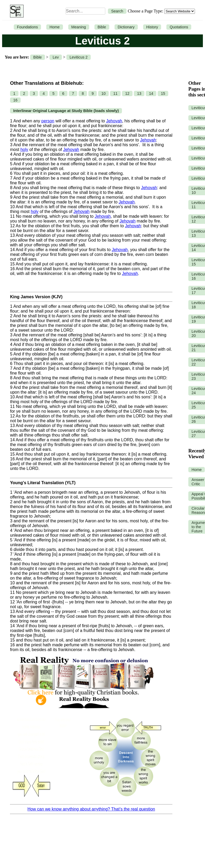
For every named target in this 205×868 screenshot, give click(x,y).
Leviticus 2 (79, 57)
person (48, 121)
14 (151, 94)
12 (127, 94)
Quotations (179, 27)
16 (15, 100)
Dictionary (126, 27)
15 (163, 94)
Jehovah (114, 121)
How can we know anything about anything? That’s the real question (91, 809)
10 (103, 94)
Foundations (27, 27)
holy (24, 150)
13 (139, 94)
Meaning (79, 27)
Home (54, 27)
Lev (56, 57)
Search (117, 11)
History (152, 27)
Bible (102, 27)
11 (115, 94)
